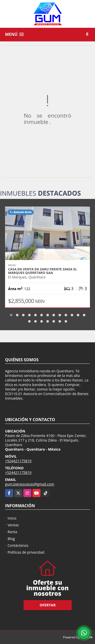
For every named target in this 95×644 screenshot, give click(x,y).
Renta (12, 532)
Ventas (13, 525)
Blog (11, 539)
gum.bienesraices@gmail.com (30, 484)
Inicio (12, 518)
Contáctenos (18, 545)
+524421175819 (18, 461)
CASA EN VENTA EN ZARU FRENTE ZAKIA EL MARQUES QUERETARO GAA (43, 271)
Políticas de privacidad (26, 552)
